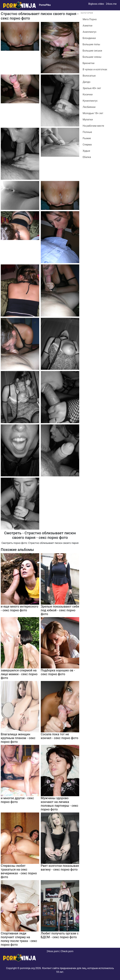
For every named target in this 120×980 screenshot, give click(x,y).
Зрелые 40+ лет (92, 88)
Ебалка (87, 157)
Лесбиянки (89, 107)
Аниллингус (90, 32)
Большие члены (92, 57)
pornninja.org (27, 968)
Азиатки (87, 26)
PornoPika (45, 5)
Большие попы (91, 44)
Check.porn (67, 951)
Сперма (87, 145)
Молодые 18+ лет (93, 113)
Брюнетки (89, 63)
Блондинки (89, 38)
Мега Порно (90, 19)
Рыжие (87, 138)
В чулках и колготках (95, 69)
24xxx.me (111, 4)
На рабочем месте (93, 126)
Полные (87, 132)
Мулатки (88, 120)
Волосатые (89, 76)
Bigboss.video (96, 4)
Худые (86, 151)
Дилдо (86, 82)
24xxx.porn (53, 951)
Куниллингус (90, 101)
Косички (88, 94)
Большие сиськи (92, 51)
